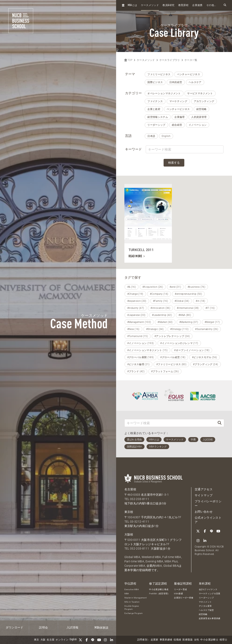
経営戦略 (201, 109)
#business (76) (196, 287)
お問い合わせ (204, 512)
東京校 (129, 512)
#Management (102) (139, 322)
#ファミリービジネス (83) (171, 364)
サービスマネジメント (200, 93)
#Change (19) (135, 294)
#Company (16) (159, 294)
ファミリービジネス (159, 74)
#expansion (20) (137, 301)
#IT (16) (210, 308)
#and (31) (175, 287)
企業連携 (197, 5)
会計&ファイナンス (208, 589)
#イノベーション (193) (141, 343)
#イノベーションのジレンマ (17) (179, 343)
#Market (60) (165, 322)
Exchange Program (134, 613)
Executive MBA (132, 589)
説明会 (43, 628)
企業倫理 (179, 117)
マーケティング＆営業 (210, 594)
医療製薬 (188, 640)
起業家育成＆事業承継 (210, 618)
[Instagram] (105, 640)
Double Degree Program (132, 608)
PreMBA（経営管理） (159, 594)
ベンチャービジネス (189, 74)
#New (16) (133, 329)
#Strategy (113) (179, 329)
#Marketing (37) (189, 322)
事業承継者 (166, 640)
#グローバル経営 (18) (173, 357)
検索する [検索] (174, 163)
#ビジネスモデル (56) (205, 357)
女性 (197, 640)
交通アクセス (204, 489)
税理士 (223, 640)
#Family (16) (160, 301)
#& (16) (132, 287)
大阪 (43, 640)
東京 (37, 640)
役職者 (177, 640)
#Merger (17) (212, 322)
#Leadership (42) (162, 315)
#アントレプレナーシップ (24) (172, 336)
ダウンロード (15, 628)
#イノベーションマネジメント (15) (148, 350)
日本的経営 (176, 82)
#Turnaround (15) (138, 336)
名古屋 (50, 640)
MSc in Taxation (132, 602)
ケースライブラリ (170, 60)
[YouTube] (99, 640)
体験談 (101, 628)
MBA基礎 (178, 594)
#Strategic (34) (155, 329)
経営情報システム (158, 117)
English (166, 136)
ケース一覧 (191, 60)
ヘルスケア (195, 82)
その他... (211, 5)
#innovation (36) (160, 308)
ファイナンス (155, 101)
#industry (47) (136, 308)
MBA (127, 594)
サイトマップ (204, 495)
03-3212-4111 (140, 522)
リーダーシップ (156, 125)
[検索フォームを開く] (225, 5)
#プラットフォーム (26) (165, 371)
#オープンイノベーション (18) (192, 350)
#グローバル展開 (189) (141, 357)
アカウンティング (204, 101)
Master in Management (136, 598)
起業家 (155, 640)
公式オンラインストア (208, 520)
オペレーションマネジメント (164, 93)
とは (132, 5)
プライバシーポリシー (208, 503)
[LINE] (93, 640)
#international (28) (188, 308)
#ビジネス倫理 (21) (138, 364)
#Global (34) (182, 301)
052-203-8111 (140, 499)
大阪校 (129, 534)
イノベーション (198, 125)
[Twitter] (80, 640)
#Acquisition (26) (153, 287)
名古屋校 (130, 489)
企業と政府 (154, 109)
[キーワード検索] (170, 423)
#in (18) (200, 301)
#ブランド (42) (136, 371)
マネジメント (205, 602)
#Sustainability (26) (207, 329)
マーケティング (178, 101)
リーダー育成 (180, 589)
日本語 (151, 136)
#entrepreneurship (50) (188, 294)
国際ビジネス (155, 82)
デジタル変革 (205, 606)
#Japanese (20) (136, 315)
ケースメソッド (150, 5)
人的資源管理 (199, 117)
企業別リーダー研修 (184, 598)
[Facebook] (87, 640)
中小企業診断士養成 (159, 589)
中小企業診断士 (209, 640)
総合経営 (177, 125)
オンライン (62, 640)
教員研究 (168, 5)
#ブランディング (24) (206, 364)
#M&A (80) (185, 315)
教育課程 (183, 5)
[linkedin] (112, 640)
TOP (128, 60)
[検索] (220, 423)
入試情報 (72, 628)
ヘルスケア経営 (206, 610)
